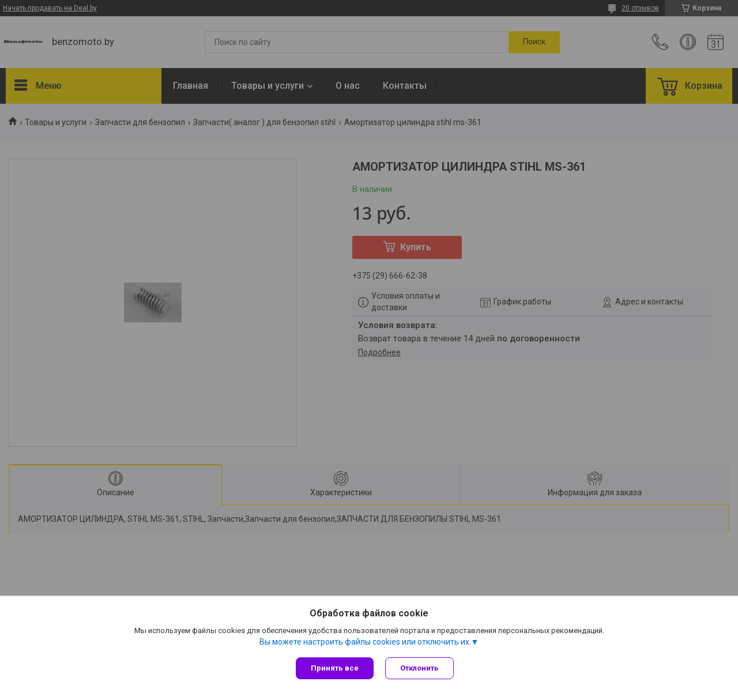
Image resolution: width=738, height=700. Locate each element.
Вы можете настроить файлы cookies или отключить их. (365, 642)
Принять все (335, 668)
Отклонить (419, 668)
